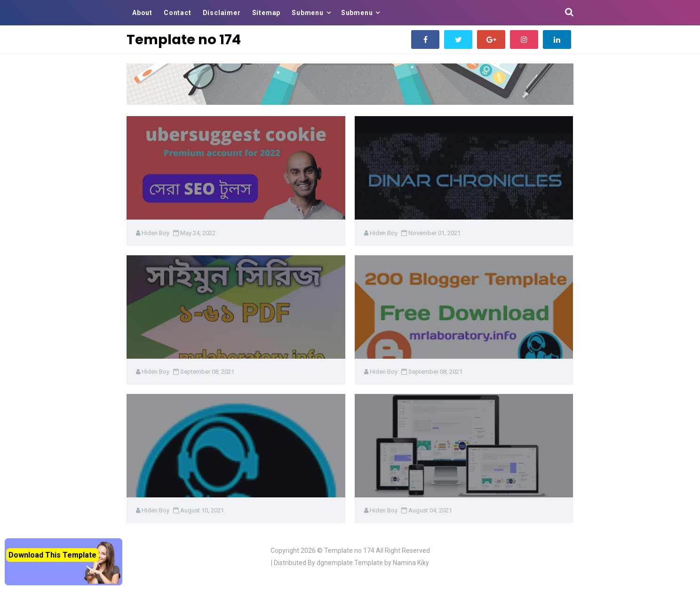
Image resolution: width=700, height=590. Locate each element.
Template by (392, 563)
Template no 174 (349, 551)
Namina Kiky (411, 563)
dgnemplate (335, 563)
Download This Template (52, 555)
